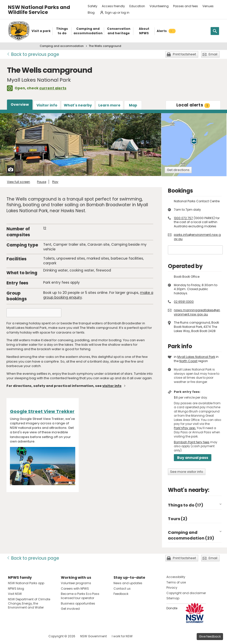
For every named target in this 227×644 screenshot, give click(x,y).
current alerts (53, 88)
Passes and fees (186, 6)
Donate (172, 608)
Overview (20, 104)
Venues (208, 6)
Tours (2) (178, 519)
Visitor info (47, 105)
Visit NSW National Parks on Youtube (34, 636)
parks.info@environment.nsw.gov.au (197, 237)
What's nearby (78, 105)
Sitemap (173, 598)
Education (137, 6)
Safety (93, 6)
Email (213, 54)
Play (55, 182)
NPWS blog (16, 589)
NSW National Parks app (26, 583)
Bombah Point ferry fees (192, 442)
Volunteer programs (76, 583)
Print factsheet (184, 54)
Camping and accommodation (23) (191, 535)
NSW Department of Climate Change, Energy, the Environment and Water (29, 603)
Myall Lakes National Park (196, 357)
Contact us (122, 589)
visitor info (112, 386)
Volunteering (159, 6)
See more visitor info (187, 472)
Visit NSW (15, 594)
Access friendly (113, 6)
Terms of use (176, 582)
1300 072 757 (183, 218)
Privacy (172, 588)
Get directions (178, 170)
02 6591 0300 (184, 302)
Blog (91, 13)
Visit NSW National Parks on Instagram (23, 636)
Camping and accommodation (62, 46)
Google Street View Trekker (42, 411)
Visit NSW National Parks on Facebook (13, 636)
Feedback (121, 594)
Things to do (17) (186, 505)
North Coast (188, 361)
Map (133, 105)
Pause (42, 182)
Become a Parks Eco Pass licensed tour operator (80, 596)
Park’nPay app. (185, 428)
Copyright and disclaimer (186, 593)
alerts (193, 105)
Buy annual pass (193, 458)
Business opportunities (78, 603)
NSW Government (94, 636)
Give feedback (210, 636)
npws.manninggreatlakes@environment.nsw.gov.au (197, 312)
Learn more (109, 105)
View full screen (19, 182)
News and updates (128, 583)
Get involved (70, 609)
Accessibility (176, 577)
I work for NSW (122, 636)
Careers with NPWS (75, 589)
